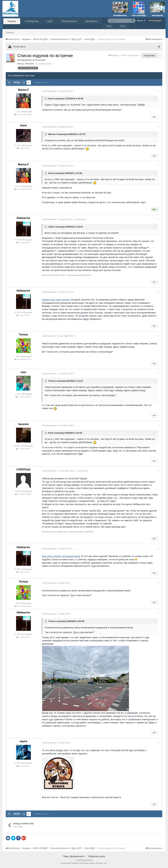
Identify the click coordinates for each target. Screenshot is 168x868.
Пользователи (69, 21)
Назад (17, 82)
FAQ (109, 26)
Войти (141, 21)
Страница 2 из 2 (42, 82)
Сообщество (32, 21)
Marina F (23, 90)
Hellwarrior (23, 218)
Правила (10, 32)
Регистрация (155, 20)
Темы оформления (74, 856)
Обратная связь (97, 856)
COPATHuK (24, 470)
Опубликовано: (59, 91)
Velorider (29, 64)
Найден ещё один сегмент (56, 300)
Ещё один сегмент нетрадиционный (61, 556)
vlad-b (52, 227)
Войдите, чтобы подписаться (125, 55)
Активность (92, 21)
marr (23, 372)
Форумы (12, 21)
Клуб (50, 21)
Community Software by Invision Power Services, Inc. (84, 863)
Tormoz (24, 335)
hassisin (23, 424)
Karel (51, 99)
